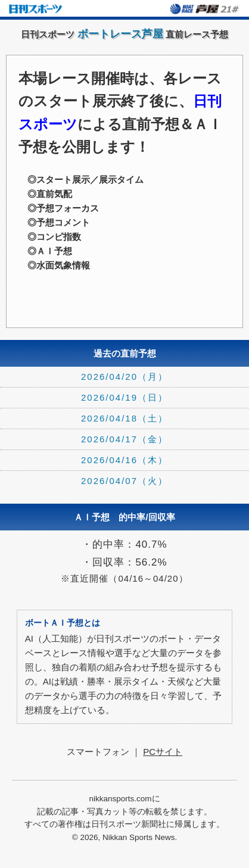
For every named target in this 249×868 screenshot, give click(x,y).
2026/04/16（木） (125, 460)
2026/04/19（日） (125, 397)
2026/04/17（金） (125, 439)
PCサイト (163, 752)
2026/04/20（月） (125, 377)
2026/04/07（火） (125, 481)
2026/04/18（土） (125, 418)
